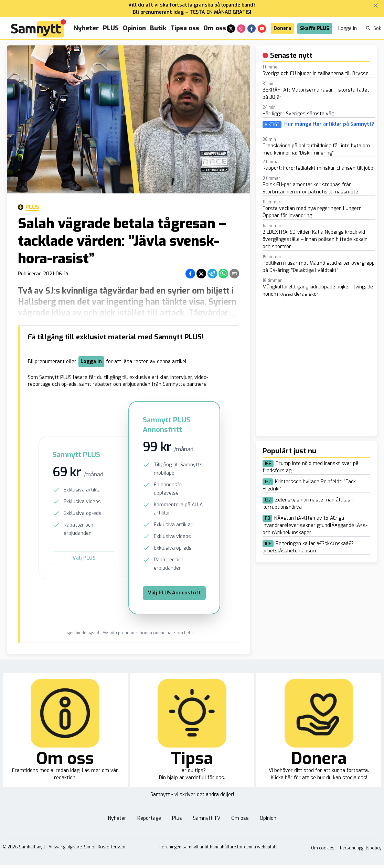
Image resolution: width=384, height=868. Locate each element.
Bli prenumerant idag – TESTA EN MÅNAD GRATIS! (192, 12)
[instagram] (241, 29)
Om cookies (323, 848)
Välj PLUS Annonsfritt (174, 593)
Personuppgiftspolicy (361, 848)
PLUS (111, 28)
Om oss (215, 28)
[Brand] (39, 28)
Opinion (134, 28)
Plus (29, 207)
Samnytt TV (207, 818)
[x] (231, 29)
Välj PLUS (84, 558)
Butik (158, 28)
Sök (374, 28)
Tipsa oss (185, 28)
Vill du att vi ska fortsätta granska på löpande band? (192, 5)
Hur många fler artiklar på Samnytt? (329, 124)
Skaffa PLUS (315, 28)
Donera (282, 28)
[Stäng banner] (376, 6)
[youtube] (262, 29)
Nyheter (86, 28)
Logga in (348, 28)
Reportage (149, 818)
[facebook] (252, 29)
